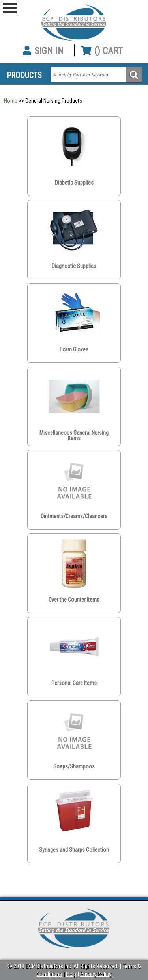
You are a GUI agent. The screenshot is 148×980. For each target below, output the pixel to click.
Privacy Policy (96, 974)
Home (11, 101)
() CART (102, 51)
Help (71, 974)
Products (24, 75)
